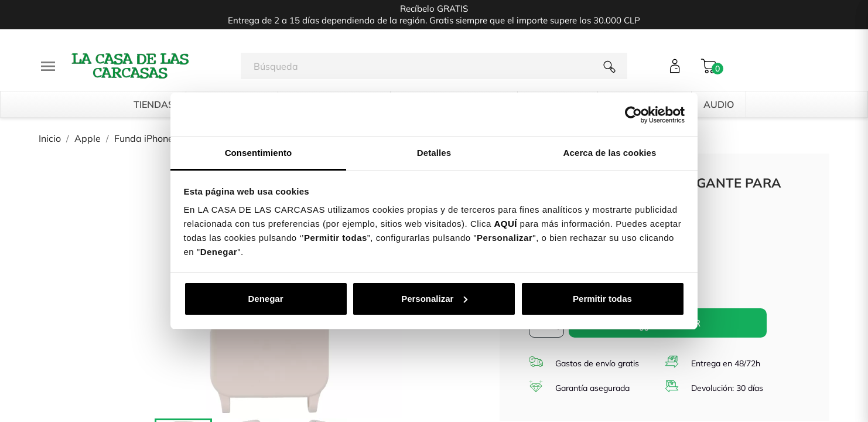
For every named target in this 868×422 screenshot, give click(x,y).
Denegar (265, 299)
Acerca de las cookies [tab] (610, 153)
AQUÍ (505, 224)
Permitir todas (602, 299)
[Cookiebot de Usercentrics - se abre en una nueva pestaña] (633, 115)
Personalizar (434, 299)
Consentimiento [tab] (259, 153)
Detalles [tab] (434, 153)
